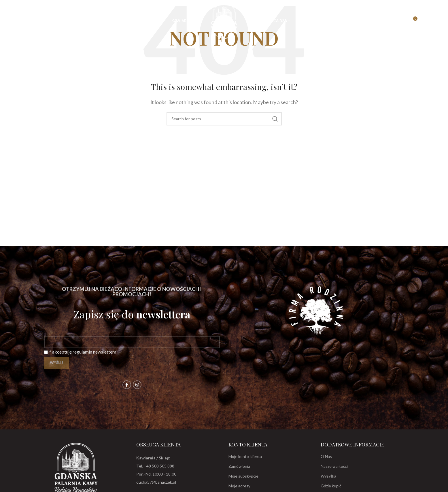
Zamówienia (239, 466)
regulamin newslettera (94, 352)
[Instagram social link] (137, 385)
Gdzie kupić (331, 486)
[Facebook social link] (127, 385)
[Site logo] (224, 20)
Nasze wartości (334, 466)
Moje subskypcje (243, 476)
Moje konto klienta (245, 456)
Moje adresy (239, 486)
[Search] (18, 21)
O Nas (326, 456)
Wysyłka (328, 476)
